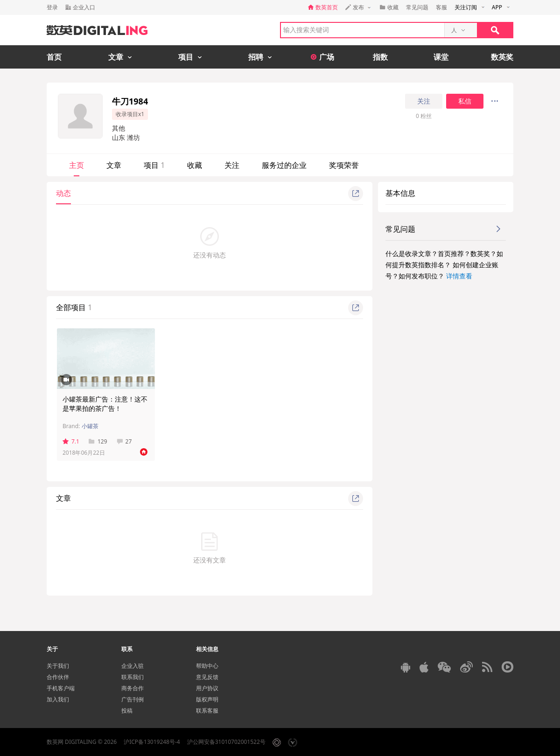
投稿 (127, 711)
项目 (154, 165)
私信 (465, 101)
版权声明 (207, 699)
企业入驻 (133, 666)
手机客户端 (61, 688)
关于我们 (58, 666)
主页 (77, 165)
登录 (52, 7)
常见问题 (417, 7)
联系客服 (207, 711)
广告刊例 (133, 699)
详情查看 (459, 276)
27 (124, 441)
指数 (380, 57)
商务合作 (133, 688)
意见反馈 (207, 677)
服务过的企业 (284, 165)
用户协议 (207, 688)
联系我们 (133, 677)
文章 (114, 165)
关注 (424, 101)
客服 (441, 7)
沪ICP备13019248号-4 (152, 742)
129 (98, 441)
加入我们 (58, 699)
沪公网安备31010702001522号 (226, 742)
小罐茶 (90, 426)
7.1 (71, 441)
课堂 (441, 57)
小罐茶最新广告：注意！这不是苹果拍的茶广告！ (105, 404)
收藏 (195, 165)
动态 (63, 193)
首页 (54, 57)
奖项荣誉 (344, 165)
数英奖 (502, 57)
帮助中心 (207, 666)
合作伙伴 (58, 677)
